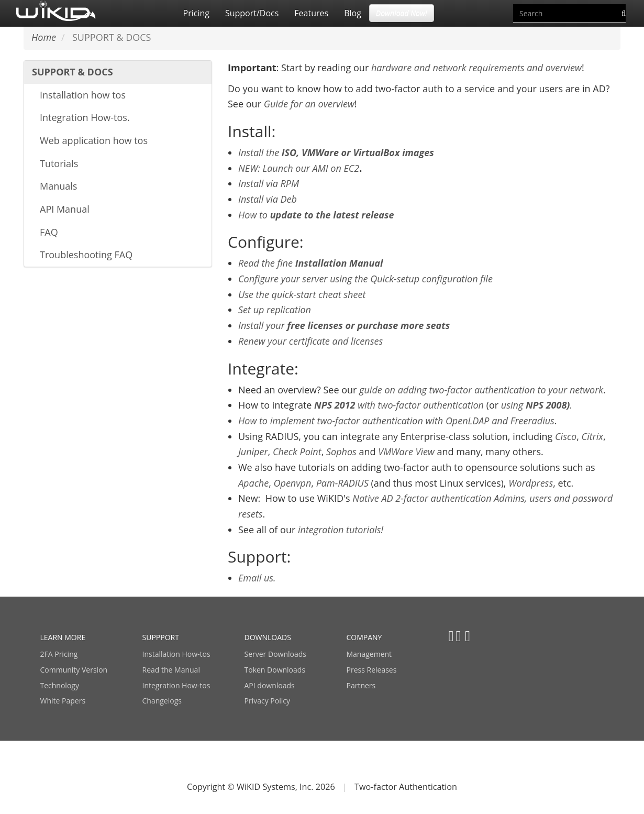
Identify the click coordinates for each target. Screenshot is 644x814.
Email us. (257, 578)
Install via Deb (268, 199)
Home (44, 37)
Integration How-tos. (85, 117)
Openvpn (293, 483)
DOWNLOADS (268, 637)
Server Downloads (275, 654)
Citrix (592, 436)
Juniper (253, 452)
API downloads (270, 685)
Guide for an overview (309, 104)
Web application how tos (94, 140)
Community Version (74, 670)
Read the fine (310, 263)
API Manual (65, 209)
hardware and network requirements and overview (476, 68)
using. (537, 405)
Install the (336, 152)
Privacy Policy (267, 701)
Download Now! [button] (402, 13)
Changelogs (162, 701)
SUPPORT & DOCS (73, 72)
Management (369, 654)
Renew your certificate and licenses (310, 341)
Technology (60, 685)
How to (316, 215)
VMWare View (406, 452)
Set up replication (275, 310)
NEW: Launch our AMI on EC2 (299, 168)
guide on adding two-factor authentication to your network (481, 390)
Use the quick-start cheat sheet (302, 294)
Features (311, 13)
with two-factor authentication (399, 405)
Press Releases (372, 670)
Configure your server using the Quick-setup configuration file (365, 279)
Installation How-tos (176, 654)
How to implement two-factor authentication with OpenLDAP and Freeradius (396, 421)
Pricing (196, 13)
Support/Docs (252, 13)
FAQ (49, 232)
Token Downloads (275, 670)
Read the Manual (171, 670)
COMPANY (364, 637)
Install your (344, 325)
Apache (253, 483)
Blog (353, 13)
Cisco (566, 436)
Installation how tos (83, 95)
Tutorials (59, 163)
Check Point (297, 452)
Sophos (341, 452)
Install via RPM (269, 183)
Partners (361, 685)
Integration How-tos (176, 685)
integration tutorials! (341, 530)
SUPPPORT (161, 637)
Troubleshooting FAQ (86, 255)
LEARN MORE (63, 637)
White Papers (63, 701)
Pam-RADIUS (342, 483)
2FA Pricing (59, 654)
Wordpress (531, 483)
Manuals (58, 186)
